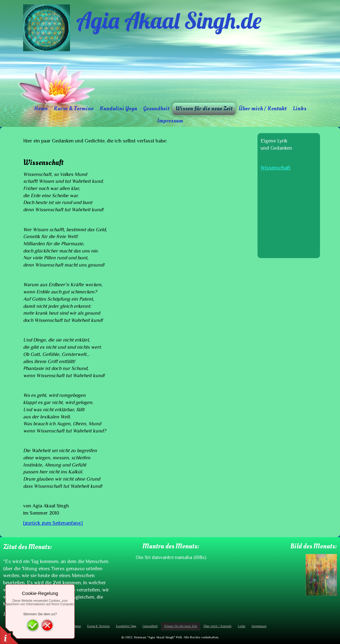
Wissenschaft (275, 168)
